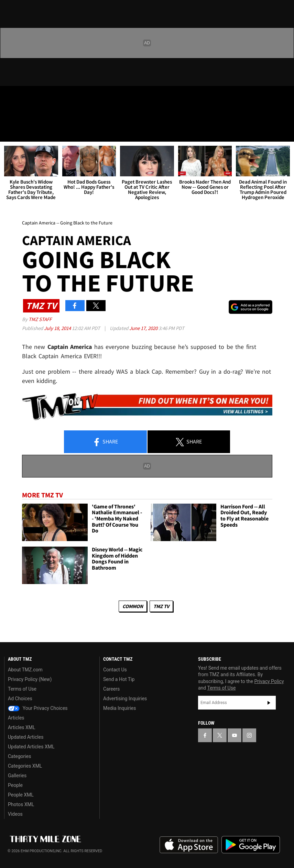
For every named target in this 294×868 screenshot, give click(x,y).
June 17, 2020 (144, 328)
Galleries (17, 776)
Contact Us (115, 670)
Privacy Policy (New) (30, 679)
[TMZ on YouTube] (235, 735)
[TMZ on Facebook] (11, 97)
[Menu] (10, 132)
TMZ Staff (40, 319)
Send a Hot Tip (119, 679)
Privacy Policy (269, 681)
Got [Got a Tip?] (23, 115)
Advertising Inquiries (125, 699)
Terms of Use (22, 689)
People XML (21, 795)
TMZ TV (161, 606)
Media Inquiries (119, 708)
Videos (15, 814)
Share (105, 442)
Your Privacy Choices (38, 708)
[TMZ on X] (28, 97)
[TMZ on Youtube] (44, 97)
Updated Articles (26, 737)
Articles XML (22, 727)
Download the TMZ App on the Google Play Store (251, 845)
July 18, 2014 (58, 328)
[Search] (284, 132)
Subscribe (269, 703)
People (15, 785)
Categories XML (25, 766)
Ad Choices (20, 699)
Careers (111, 689)
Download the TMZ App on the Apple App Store (189, 845)
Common (133, 606)
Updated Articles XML (31, 747)
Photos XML (21, 804)
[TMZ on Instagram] (61, 97)
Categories (19, 756)
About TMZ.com (25, 670)
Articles (16, 718)
